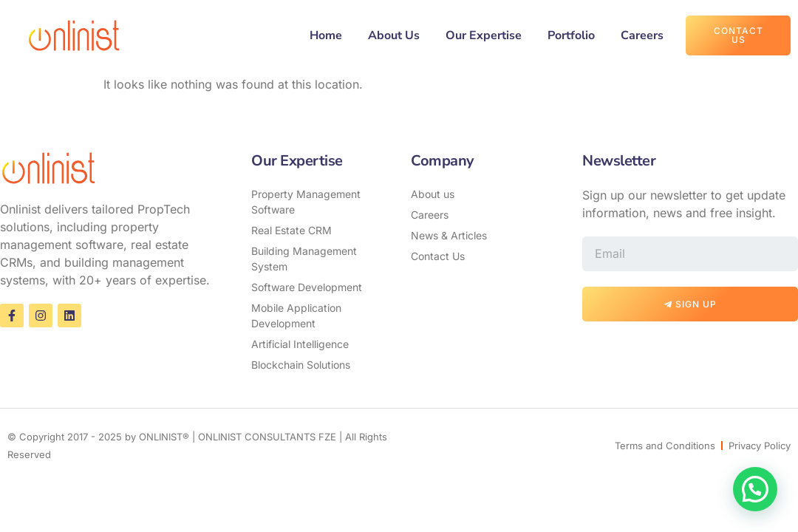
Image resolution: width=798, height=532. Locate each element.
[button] (755, 489)
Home (326, 35)
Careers (642, 35)
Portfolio (571, 35)
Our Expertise (484, 35)
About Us (394, 35)
